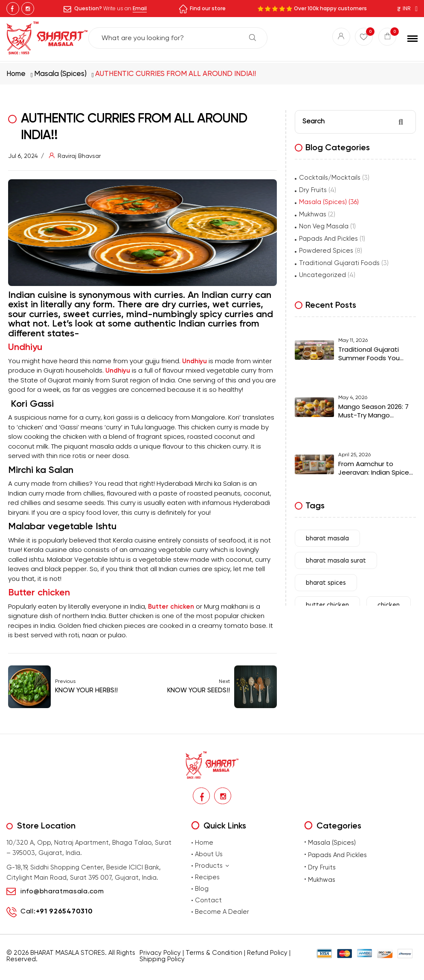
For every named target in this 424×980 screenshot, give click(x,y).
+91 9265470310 (64, 912)
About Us (209, 855)
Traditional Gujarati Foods (339, 262)
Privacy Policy (160, 953)
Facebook (13, 9)
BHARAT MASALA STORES (68, 953)
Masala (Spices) (60, 73)
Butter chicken (39, 592)
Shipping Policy (162, 960)
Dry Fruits (313, 190)
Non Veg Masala (324, 226)
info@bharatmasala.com (62, 891)
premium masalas (110, 972)
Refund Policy (267, 953)
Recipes (207, 878)
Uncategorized (322, 274)
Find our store (208, 8)
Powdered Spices (326, 250)
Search (253, 38)
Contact (208, 901)
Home (16, 73)
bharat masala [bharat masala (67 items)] (327, 541)
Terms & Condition (214, 953)
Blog (202, 889)
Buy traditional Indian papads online (169, 972)
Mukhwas (313, 214)
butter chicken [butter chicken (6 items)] (327, 607)
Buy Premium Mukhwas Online (303, 972)
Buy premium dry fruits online (240, 972)
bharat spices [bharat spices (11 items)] (326, 585)
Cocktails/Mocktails (330, 177)
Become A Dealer (222, 912)
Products (212, 866)
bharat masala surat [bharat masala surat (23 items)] (336, 563)
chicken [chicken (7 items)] (389, 607)
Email (140, 8)
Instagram (28, 9)
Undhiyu (25, 346)
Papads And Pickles (328, 238)
